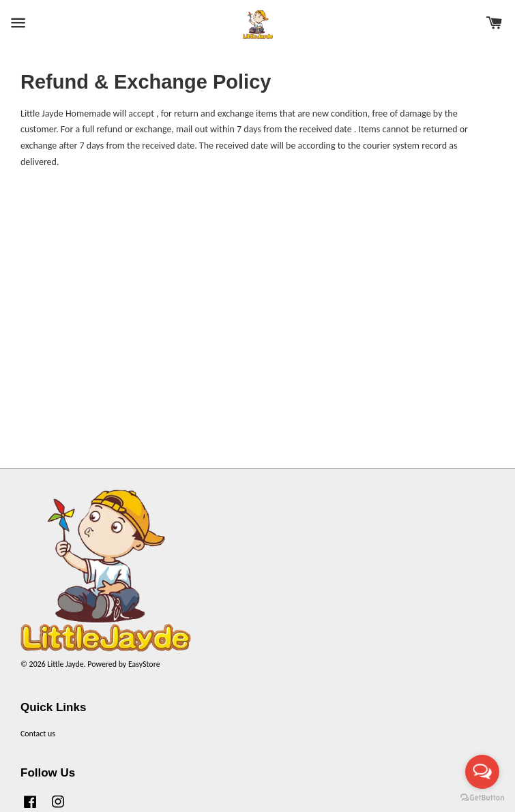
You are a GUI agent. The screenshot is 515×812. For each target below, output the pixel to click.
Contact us (38, 734)
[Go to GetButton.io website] (482, 798)
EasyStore (144, 664)
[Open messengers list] (482, 772)
